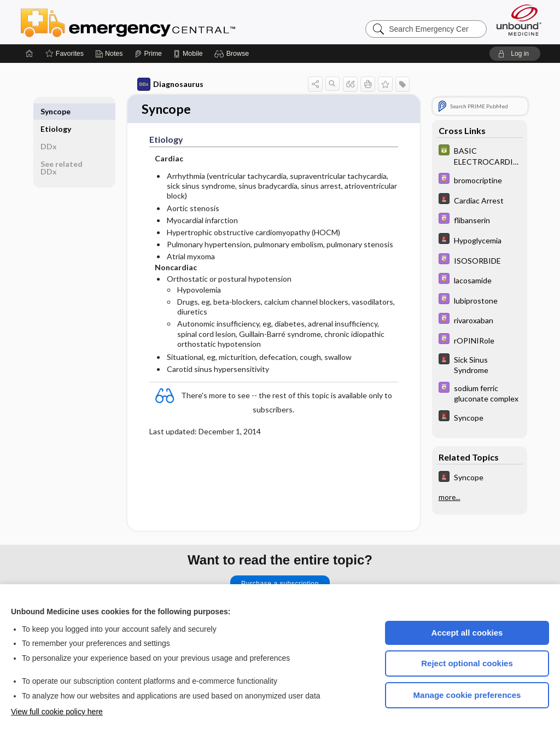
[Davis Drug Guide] (480, 180)
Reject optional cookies (467, 663)
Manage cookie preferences (467, 695)
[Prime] (148, 54)
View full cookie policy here (57, 712)
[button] (233, 54)
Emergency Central (156, 22)
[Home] (30, 54)
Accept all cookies (467, 633)
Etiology (56, 111)
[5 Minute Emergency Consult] (480, 200)
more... (450, 497)
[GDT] (480, 155)
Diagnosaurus (170, 84)
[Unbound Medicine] (519, 20)
